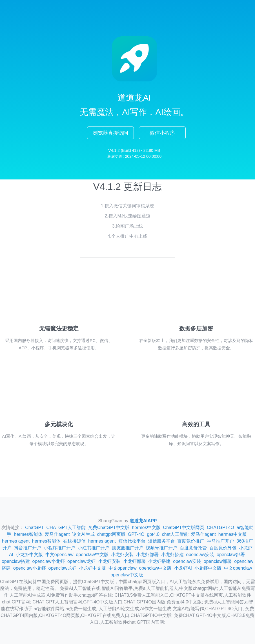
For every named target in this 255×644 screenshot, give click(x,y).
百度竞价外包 (223, 548)
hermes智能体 (28, 535)
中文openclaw (59, 555)
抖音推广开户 (28, 548)
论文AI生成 (83, 535)
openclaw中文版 (92, 555)
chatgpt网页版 (111, 535)
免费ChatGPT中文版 (109, 528)
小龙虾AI (183, 568)
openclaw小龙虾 (49, 562)
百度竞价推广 (191, 541)
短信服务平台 (161, 541)
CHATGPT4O (220, 528)
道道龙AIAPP (143, 521)
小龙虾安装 (122, 555)
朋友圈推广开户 (128, 548)
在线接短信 (74, 541)
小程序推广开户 (59, 548)
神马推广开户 (220, 541)
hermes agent (16, 541)
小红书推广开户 (94, 548)
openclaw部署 (231, 555)
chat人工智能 (175, 535)
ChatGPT (34, 528)
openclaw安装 (200, 555)
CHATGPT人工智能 (66, 528)
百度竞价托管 (193, 548)
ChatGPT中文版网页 (184, 528)
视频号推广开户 (161, 548)
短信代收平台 (132, 541)
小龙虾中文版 (29, 555)
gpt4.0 (153, 535)
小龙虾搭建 (172, 555)
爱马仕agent (57, 535)
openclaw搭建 (16, 562)
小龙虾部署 (147, 555)
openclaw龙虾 (81, 562)
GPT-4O (136, 535)
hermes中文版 (146, 528)
